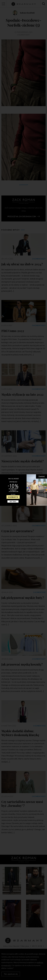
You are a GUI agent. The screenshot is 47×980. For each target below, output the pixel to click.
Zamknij (41, 476)
